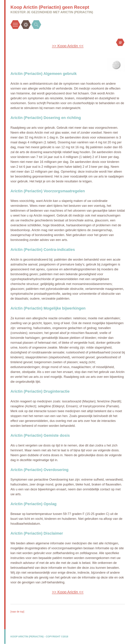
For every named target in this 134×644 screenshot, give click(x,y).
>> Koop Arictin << (68, 46)
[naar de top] (17, 612)
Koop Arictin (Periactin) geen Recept (50, 7)
